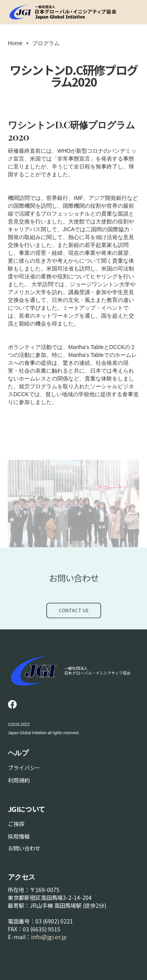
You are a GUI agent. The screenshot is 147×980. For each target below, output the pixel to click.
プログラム (46, 43)
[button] (129, 12)
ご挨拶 (16, 824)
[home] (63, 12)
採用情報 (19, 836)
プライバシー (24, 768)
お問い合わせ (24, 848)
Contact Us (74, 615)
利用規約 (19, 780)
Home (15, 43)
